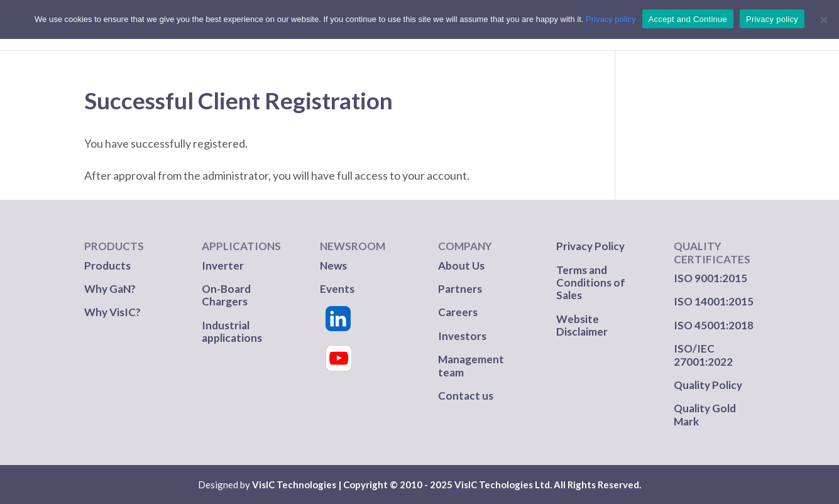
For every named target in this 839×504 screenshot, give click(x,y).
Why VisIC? (112, 312)
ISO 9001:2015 (710, 278)
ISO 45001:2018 (714, 325)
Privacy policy (611, 19)
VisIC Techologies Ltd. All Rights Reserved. (548, 485)
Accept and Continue (688, 19)
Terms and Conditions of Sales (591, 283)
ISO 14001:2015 (714, 301)
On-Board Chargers (226, 295)
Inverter (223, 266)
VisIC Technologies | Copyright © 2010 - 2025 (352, 485)
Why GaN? (110, 289)
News (333, 266)
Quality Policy (708, 385)
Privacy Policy (590, 246)
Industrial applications (232, 331)
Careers (458, 312)
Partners (461, 289)
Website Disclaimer (582, 325)
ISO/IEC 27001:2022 (703, 355)
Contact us (466, 396)
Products (107, 266)
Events (337, 289)
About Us (461, 266)
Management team (471, 365)
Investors (462, 336)
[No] (823, 19)
